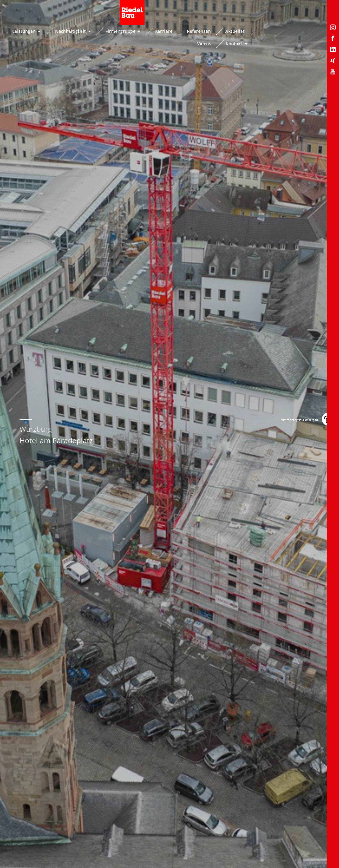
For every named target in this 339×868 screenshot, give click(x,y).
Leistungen (31, 31)
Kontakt (303, 31)
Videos (271, 31)
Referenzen (203, 31)
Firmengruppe (127, 31)
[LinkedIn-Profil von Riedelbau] (333, 50)
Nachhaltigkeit (77, 31)
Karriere (168, 31)
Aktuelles (239, 31)
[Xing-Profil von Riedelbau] (333, 61)
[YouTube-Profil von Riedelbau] (333, 72)
